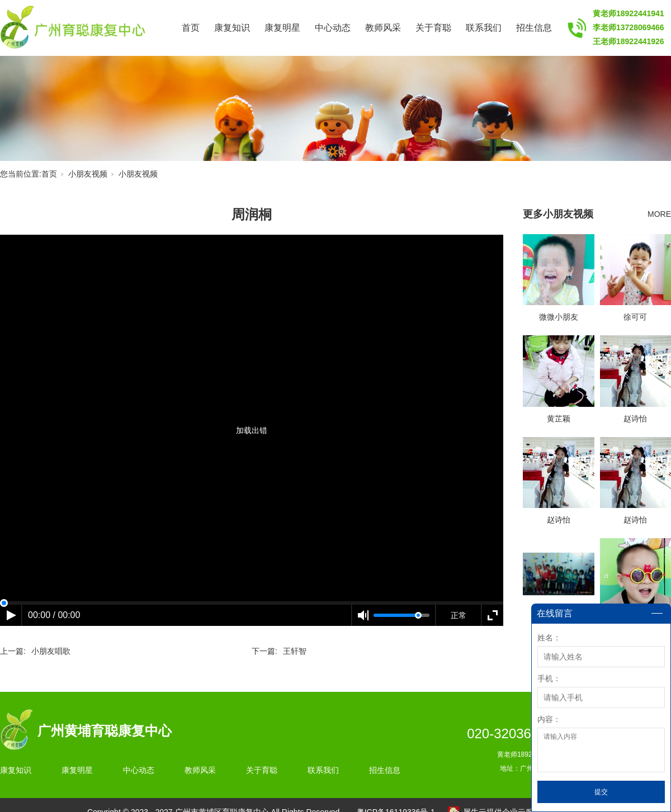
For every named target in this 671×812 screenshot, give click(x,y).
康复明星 (282, 28)
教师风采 (383, 28)
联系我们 (484, 28)
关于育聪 (433, 28)
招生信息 (534, 28)
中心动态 (333, 28)
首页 (191, 28)
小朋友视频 (88, 174)
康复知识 (232, 28)
